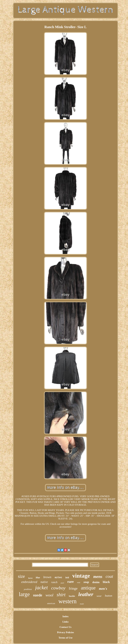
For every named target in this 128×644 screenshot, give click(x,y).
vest (79, 582)
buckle (72, 596)
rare (70, 582)
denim (96, 582)
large (24, 594)
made (82, 604)
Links (66, 622)
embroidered (29, 582)
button (109, 596)
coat (109, 576)
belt (67, 578)
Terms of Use (65, 638)
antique (88, 588)
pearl (62, 583)
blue (38, 578)
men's (103, 589)
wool (49, 595)
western (67, 601)
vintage (81, 576)
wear (99, 596)
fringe (73, 588)
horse (30, 578)
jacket (41, 587)
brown (47, 577)
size (21, 576)
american (51, 603)
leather (86, 594)
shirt (61, 595)
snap (86, 582)
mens (98, 577)
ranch (54, 582)
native (44, 582)
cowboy (58, 588)
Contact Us (65, 627)
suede (38, 595)
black (106, 582)
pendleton (28, 589)
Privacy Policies (65, 632)
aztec (58, 578)
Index (66, 616)
